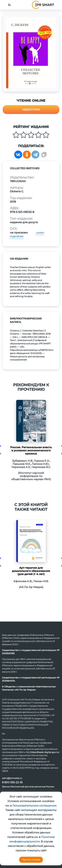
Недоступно (31, 110)
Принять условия (31, 860)
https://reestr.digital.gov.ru (45, 752)
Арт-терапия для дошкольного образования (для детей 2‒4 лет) (31, 571)
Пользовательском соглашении (34, 806)
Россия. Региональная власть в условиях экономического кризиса (31, 450)
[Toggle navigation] (9, 5)
